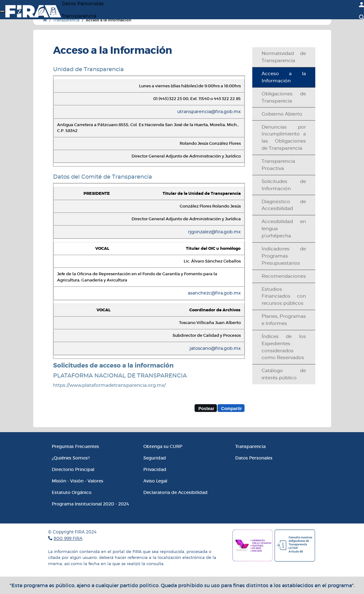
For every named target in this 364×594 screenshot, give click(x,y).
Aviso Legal (155, 481)
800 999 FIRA (68, 538)
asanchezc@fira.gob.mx (214, 293)
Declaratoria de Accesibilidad (175, 492)
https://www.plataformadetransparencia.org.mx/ (109, 385)
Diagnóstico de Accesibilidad (284, 205)
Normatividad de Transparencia (284, 57)
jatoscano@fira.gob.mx (215, 348)
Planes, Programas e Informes (284, 320)
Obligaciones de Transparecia (284, 98)
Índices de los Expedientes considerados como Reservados (284, 347)
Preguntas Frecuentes (75, 446)
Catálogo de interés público (284, 374)
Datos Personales (254, 458)
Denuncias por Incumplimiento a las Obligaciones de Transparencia (284, 138)
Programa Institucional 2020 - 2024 (90, 504)
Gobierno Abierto (282, 114)
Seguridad (155, 458)
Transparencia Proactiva (278, 165)
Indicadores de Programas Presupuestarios (284, 256)
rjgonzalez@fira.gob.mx (214, 232)
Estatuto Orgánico (72, 492)
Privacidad (155, 469)
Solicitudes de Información (284, 185)
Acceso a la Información (284, 77)
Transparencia (79, 16)
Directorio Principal (73, 469)
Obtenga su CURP (163, 446)
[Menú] (2, 11)
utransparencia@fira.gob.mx (209, 112)
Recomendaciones (284, 276)
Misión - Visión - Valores (78, 481)
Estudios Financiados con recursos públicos (284, 297)
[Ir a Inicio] (45, 20)
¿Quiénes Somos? (71, 458)
